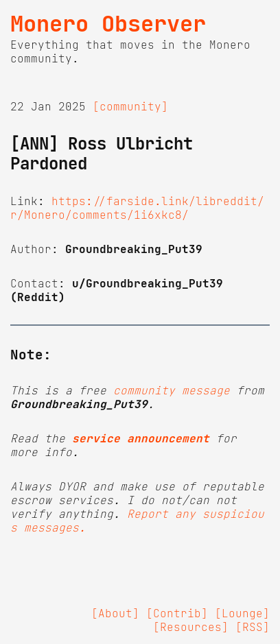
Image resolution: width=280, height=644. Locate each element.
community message (172, 390)
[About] (115, 613)
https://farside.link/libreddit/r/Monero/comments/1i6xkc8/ (137, 208)
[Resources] (191, 627)
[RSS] (253, 627)
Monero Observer (108, 24)
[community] (130, 106)
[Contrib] (177, 613)
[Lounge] (242, 613)
